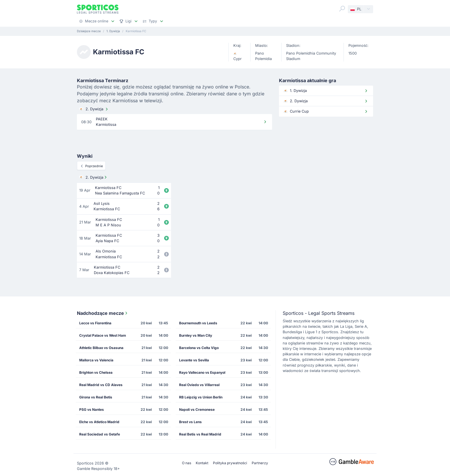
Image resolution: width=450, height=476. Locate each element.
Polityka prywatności (230, 463)
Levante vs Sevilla (194, 360)
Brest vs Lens (190, 422)
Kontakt (202, 463)
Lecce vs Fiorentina (95, 323)
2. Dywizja (94, 109)
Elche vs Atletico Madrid (99, 422)
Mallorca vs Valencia (96, 360)
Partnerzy (260, 463)
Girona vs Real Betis (96, 397)
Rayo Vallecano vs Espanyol (202, 372)
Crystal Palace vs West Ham (103, 335)
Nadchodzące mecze (103, 313)
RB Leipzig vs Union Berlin (201, 397)
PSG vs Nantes (92, 409)
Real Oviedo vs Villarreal (199, 385)
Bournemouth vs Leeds (198, 323)
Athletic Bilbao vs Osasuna (101, 348)
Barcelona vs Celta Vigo (199, 348)
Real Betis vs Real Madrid (200, 434)
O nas (187, 463)
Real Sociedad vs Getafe (100, 434)
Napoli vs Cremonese (197, 409)
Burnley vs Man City (196, 335)
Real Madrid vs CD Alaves (101, 385)
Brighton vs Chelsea (96, 372)
